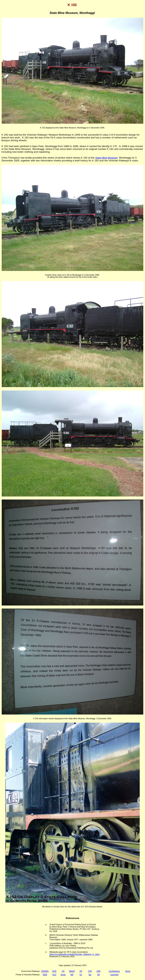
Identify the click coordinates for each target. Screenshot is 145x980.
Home (128, 971)
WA (72, 975)
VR (81, 971)
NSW (45, 975)
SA (98, 975)
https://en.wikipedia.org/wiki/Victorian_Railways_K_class (75, 954)
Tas (90, 975)
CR (63, 971)
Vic (81, 975)
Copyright (114, 975)
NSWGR (45, 971)
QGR (54, 971)
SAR (98, 971)
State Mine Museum (106, 158)
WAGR (72, 971)
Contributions (114, 971)
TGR (90, 971)
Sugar (63, 975)
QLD (54, 975)
